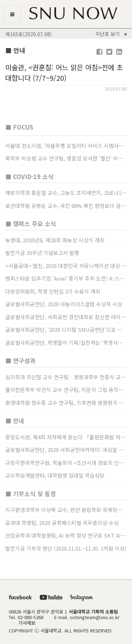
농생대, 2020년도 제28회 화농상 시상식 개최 (55, 240)
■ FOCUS (19, 127)
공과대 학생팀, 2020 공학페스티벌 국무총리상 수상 (62, 523)
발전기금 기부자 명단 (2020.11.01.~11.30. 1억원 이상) (66, 548)
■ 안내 (15, 420)
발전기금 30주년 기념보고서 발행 (42, 253)
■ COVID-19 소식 (29, 176)
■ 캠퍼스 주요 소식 (31, 224)
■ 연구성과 (20, 360)
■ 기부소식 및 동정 (31, 494)
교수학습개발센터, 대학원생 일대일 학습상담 (55, 475)
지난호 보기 (111, 34)
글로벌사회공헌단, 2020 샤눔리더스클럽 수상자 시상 (64, 304)
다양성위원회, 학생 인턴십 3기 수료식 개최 (53, 291)
